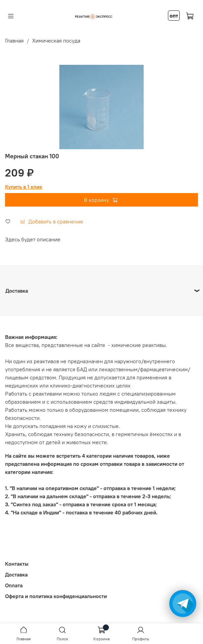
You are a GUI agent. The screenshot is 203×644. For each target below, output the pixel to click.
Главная (14, 41)
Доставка (16, 574)
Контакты (17, 564)
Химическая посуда (56, 41)
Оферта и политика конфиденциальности (56, 596)
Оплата (14, 585)
